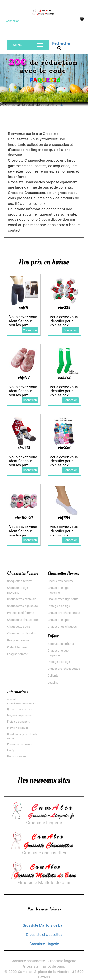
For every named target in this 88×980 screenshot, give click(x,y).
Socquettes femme (20, 581)
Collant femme (17, 647)
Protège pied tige (59, 606)
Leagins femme (17, 654)
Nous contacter (17, 756)
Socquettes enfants (61, 644)
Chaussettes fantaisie (22, 599)
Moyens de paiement (20, 716)
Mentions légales (18, 728)
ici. (61, 104)
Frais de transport (18, 722)
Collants (53, 675)
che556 (64, 448)
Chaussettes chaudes (22, 633)
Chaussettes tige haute (22, 606)
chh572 (64, 378)
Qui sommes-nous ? (20, 709)
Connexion (13, 21)
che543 (24, 448)
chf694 (64, 518)
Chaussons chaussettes (23, 620)
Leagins (53, 683)
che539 (64, 308)
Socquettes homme (61, 581)
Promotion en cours (20, 744)
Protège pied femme (21, 613)
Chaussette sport (18, 627)
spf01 (24, 308)
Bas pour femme (18, 640)
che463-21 (24, 518)
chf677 (24, 378)
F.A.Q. (11, 750)
